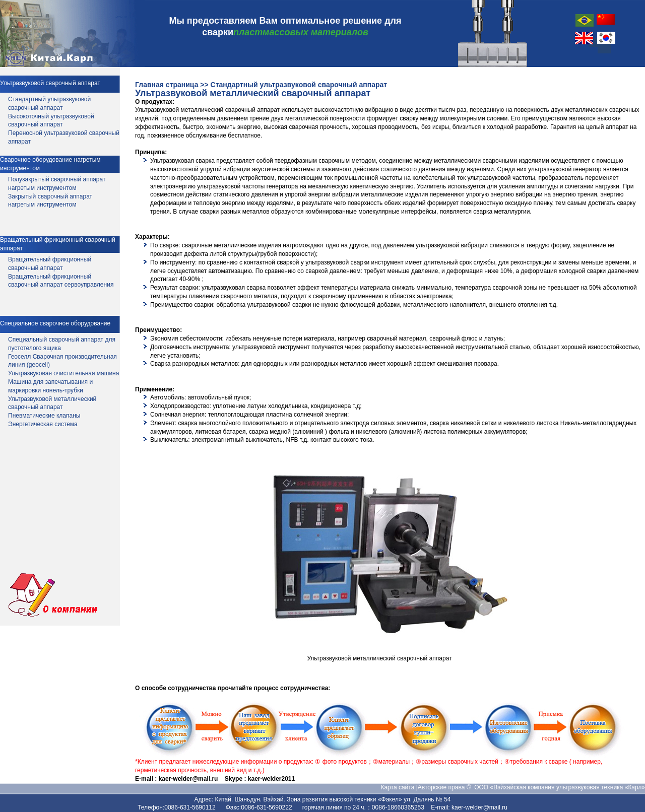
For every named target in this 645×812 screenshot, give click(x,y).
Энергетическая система (43, 424)
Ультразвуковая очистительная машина (63, 373)
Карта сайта (398, 787)
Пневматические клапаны (44, 416)
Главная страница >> (172, 85)
